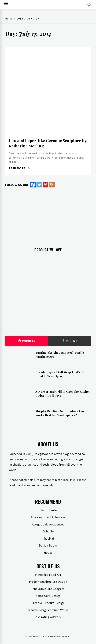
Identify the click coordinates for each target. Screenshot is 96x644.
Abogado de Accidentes (48, 524)
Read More (19, 168)
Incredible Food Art (48, 575)
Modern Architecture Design (48, 582)
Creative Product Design (48, 603)
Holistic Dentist (48, 510)
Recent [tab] (69, 341)
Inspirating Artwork (48, 617)
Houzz (48, 553)
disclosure (28, 485)
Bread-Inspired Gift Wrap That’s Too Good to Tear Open (61, 374)
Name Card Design (48, 596)
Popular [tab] (27, 341)
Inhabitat (48, 538)
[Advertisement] (48, 215)
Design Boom (48, 545)
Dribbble (48, 531)
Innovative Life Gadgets (48, 589)
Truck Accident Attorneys (48, 517)
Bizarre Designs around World (48, 610)
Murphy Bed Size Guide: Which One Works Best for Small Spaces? (60, 413)
